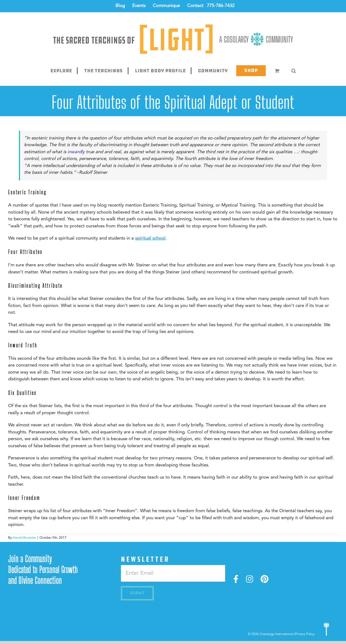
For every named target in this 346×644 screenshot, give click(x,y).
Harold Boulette (24, 538)
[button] (294, 71)
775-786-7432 (221, 6)
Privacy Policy (305, 634)
